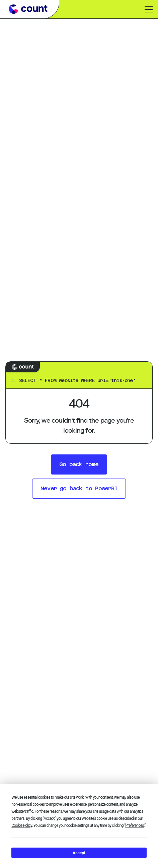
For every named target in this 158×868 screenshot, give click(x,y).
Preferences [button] (134, 825)
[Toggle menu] (149, 9)
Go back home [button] (79, 464)
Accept (79, 853)
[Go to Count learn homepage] (28, 9)
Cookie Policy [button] (22, 825)
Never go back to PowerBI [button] (79, 488)
